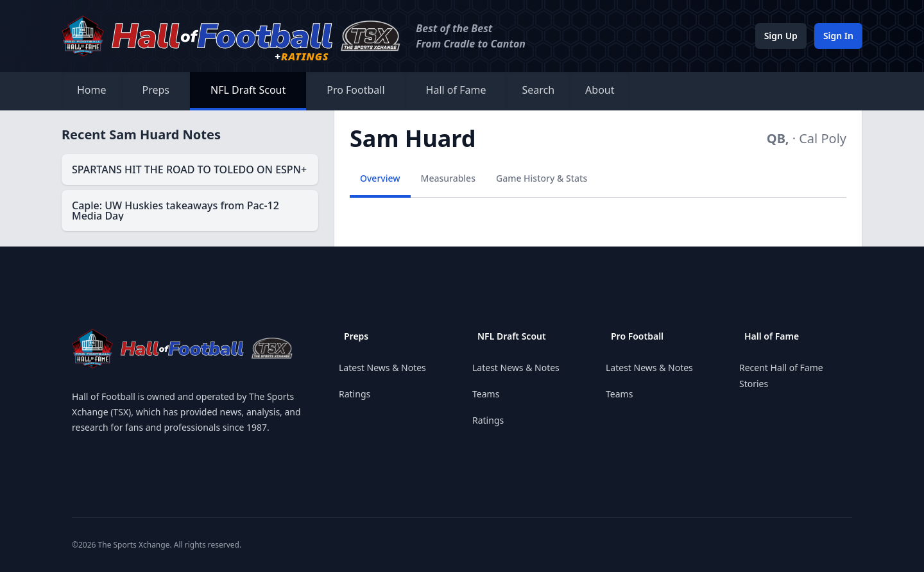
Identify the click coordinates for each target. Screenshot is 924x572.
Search (538, 90)
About (600, 90)
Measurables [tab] (448, 178)
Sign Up (781, 36)
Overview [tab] (380, 178)
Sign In (838, 36)
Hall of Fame (456, 90)
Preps (156, 90)
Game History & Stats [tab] (542, 178)
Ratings (355, 394)
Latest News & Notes (382, 368)
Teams (486, 394)
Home (92, 90)
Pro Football (355, 90)
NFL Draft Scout (248, 90)
